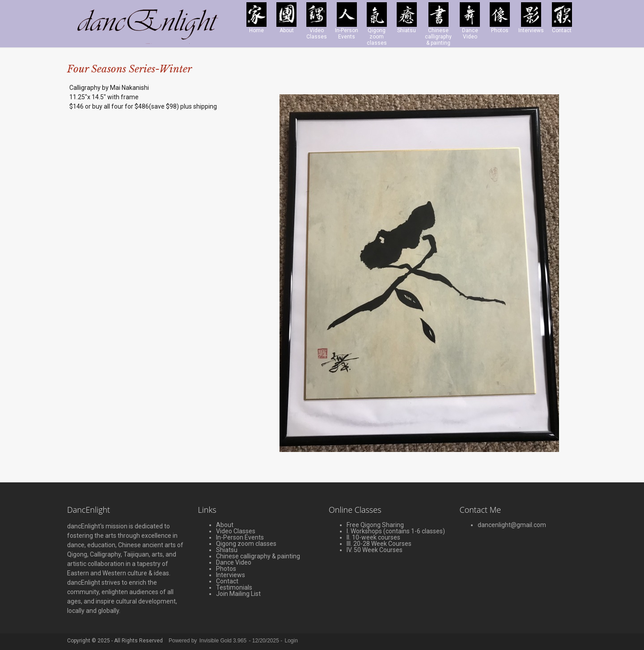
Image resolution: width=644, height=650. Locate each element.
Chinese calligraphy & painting (258, 556)
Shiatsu (227, 550)
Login (291, 641)
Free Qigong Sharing (375, 525)
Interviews (231, 575)
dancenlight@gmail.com (512, 525)
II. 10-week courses (373, 537)
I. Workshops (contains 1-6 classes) (396, 531)
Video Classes (236, 531)
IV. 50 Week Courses (375, 550)
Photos (226, 569)
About (225, 525)
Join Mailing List (238, 594)
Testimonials (234, 587)
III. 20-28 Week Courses (379, 544)
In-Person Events (240, 537)
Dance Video (234, 562)
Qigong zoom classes (246, 544)
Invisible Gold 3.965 (224, 641)
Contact (227, 581)
